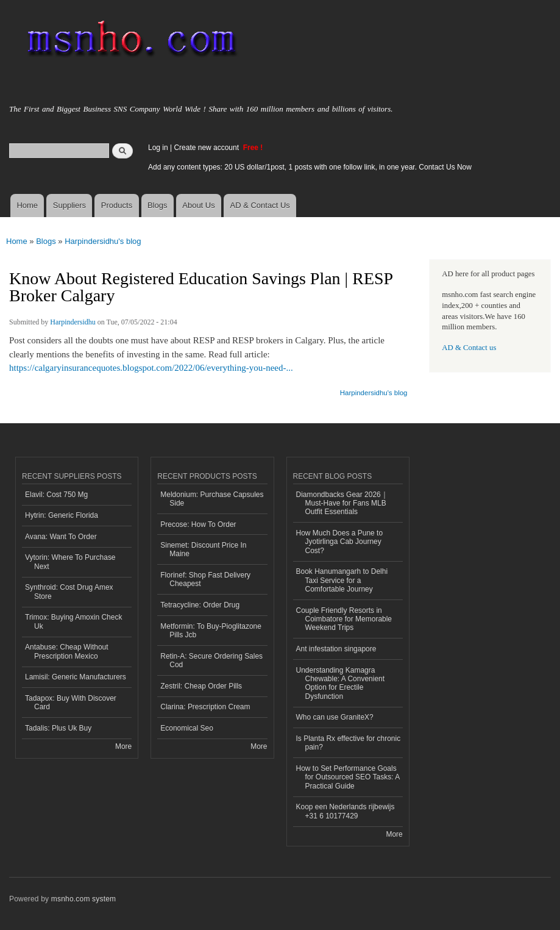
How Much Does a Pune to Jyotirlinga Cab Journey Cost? (340, 542)
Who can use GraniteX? (335, 717)
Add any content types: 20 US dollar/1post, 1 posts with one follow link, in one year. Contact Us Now (310, 167)
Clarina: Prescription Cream (205, 707)
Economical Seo (187, 728)
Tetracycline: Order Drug (200, 605)
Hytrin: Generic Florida (62, 515)
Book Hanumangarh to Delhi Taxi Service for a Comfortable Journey (342, 580)
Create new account (207, 148)
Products (117, 205)
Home (27, 205)
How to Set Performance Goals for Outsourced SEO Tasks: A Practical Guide (348, 777)
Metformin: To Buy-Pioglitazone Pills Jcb (211, 631)
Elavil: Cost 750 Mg (56, 495)
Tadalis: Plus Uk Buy (58, 728)
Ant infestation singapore (336, 649)
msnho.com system (83, 899)
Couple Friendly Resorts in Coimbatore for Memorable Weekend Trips (344, 619)
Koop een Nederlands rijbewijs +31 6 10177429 (346, 811)
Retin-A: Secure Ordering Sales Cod (211, 660)
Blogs (158, 205)
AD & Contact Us (260, 205)
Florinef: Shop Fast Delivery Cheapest (205, 579)
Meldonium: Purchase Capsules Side (212, 499)
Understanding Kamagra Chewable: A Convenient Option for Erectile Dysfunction (341, 683)
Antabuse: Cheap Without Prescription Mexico (67, 651)
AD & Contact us (469, 348)
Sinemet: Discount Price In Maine (203, 549)
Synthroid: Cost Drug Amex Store (69, 592)
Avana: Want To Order (61, 537)
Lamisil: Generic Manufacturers (76, 677)
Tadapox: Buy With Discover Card (71, 703)
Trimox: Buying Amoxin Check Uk (73, 621)
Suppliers (69, 205)
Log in (158, 148)
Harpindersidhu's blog (103, 241)
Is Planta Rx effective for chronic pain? (349, 743)
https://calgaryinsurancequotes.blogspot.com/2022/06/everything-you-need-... (151, 368)
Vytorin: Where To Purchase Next (70, 562)
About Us (198, 205)
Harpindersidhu (73, 322)
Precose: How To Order (198, 524)
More (123, 746)
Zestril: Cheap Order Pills (201, 686)
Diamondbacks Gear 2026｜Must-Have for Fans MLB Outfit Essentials (342, 503)
